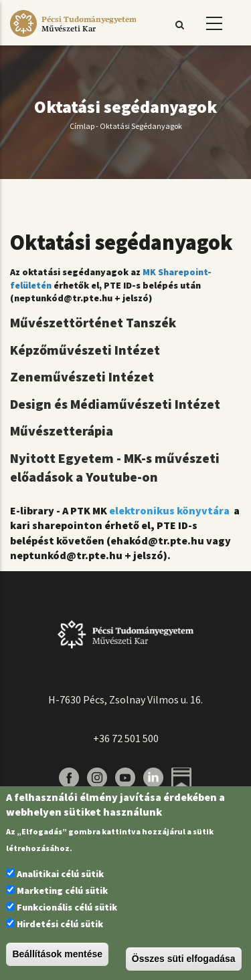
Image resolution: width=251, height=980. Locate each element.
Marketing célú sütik (62, 890)
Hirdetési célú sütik (60, 924)
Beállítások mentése (57, 954)
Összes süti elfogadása (184, 959)
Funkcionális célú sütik (67, 907)
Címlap (82, 126)
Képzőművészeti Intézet (85, 350)
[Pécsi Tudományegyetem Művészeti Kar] (73, 37)
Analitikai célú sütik (60, 874)
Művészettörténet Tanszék (93, 322)
